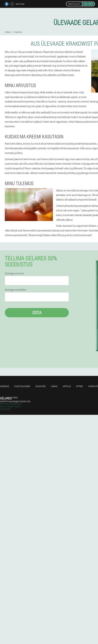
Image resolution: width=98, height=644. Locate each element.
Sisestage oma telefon (16, 290)
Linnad (54, 386)
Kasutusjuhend (22, 386)
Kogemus (4, 386)
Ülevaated (41, 386)
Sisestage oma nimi (14, 273)
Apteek (80, 386)
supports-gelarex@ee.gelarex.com (15, 401)
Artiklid (67, 386)
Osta (37, 313)
